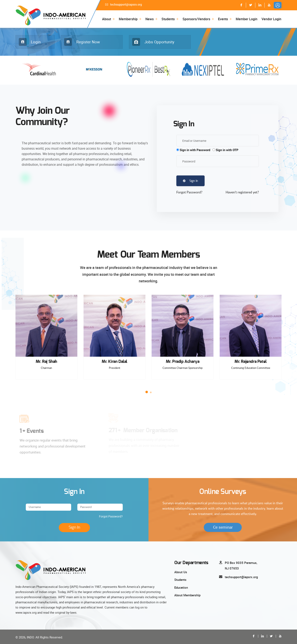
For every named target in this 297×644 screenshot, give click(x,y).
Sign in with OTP (227, 150)
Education (181, 587)
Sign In (190, 181)
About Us (181, 572)
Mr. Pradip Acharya (183, 362)
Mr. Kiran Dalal (114, 362)
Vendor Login (271, 19)
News (150, 19)
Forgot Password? (111, 516)
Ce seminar (223, 527)
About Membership (187, 595)
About (107, 19)
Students (168, 19)
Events (223, 19)
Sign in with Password (195, 150)
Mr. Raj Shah (46, 362)
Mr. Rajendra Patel (251, 362)
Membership (128, 19)
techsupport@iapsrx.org (124, 4)
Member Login (247, 19)
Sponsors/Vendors (196, 19)
